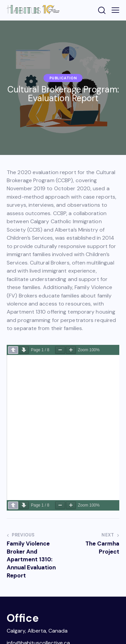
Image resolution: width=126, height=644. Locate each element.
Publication (63, 78)
